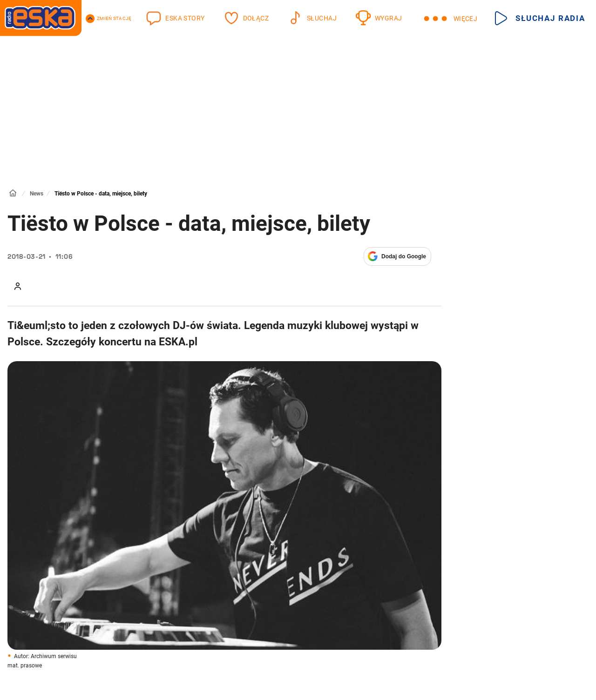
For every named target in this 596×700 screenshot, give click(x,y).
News (37, 194)
